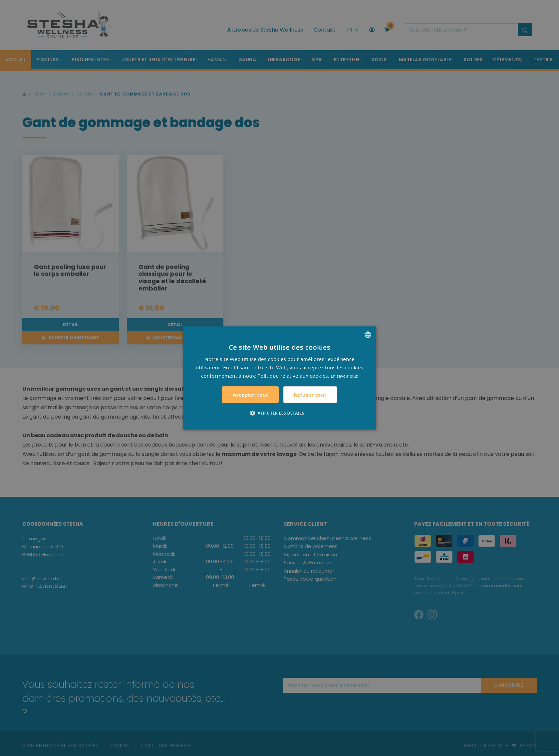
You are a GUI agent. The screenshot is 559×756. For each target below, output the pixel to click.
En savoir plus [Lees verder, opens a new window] (344, 376)
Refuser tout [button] (310, 395)
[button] (280, 413)
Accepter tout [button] (250, 395)
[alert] (279, 378)
